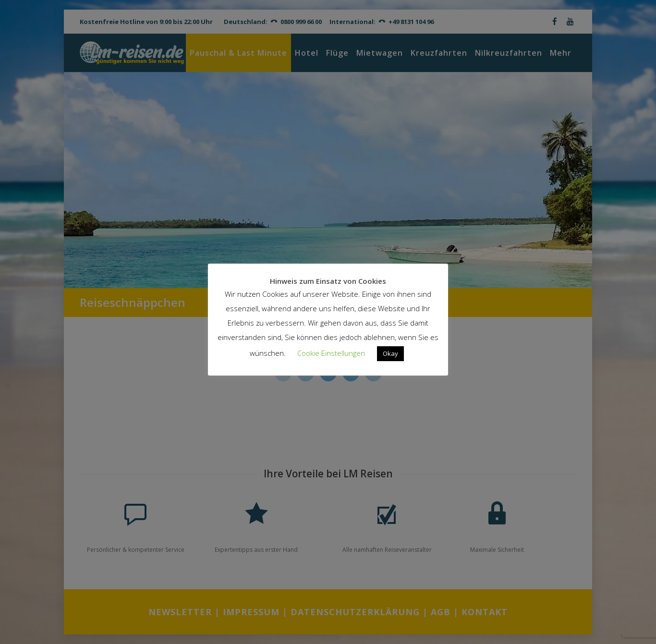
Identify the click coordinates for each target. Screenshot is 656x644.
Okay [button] (390, 353)
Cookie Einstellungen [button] (331, 353)
